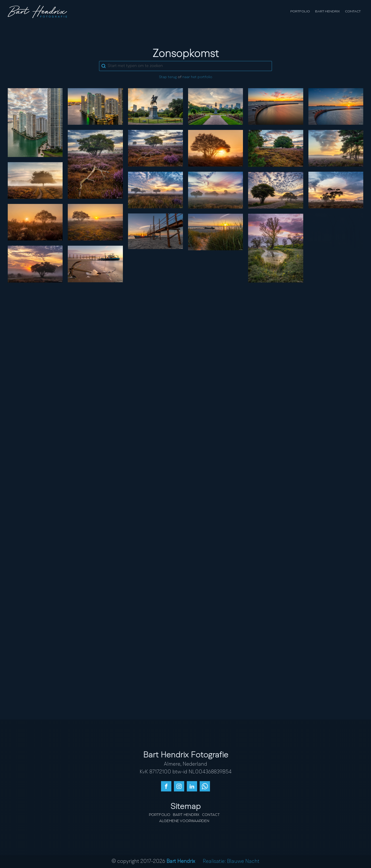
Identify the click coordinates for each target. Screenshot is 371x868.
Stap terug (168, 77)
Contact (353, 11)
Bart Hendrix (327, 11)
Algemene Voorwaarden (184, 821)
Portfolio (300, 11)
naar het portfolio (197, 77)
